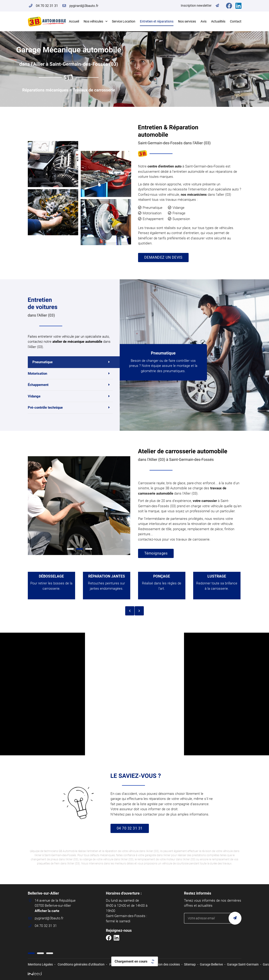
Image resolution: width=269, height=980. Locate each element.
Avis (204, 21)
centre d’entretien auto (164, 166)
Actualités (218, 21)
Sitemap (190, 964)
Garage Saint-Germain (243, 964)
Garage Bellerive (211, 964)
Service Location (124, 21)
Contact (236, 21)
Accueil (74, 21)
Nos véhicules (93, 21)
